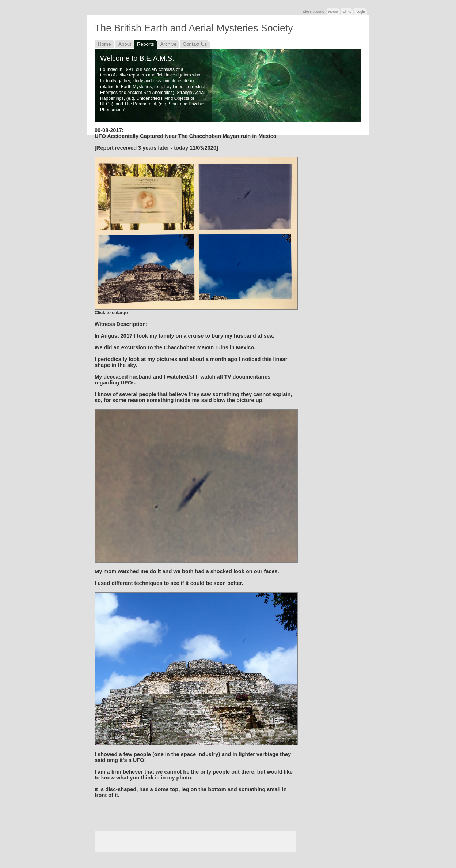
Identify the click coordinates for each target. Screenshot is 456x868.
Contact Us (195, 44)
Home (333, 12)
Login (361, 12)
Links (347, 12)
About (125, 44)
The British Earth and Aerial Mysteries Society (194, 28)
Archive (169, 44)
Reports (146, 44)
